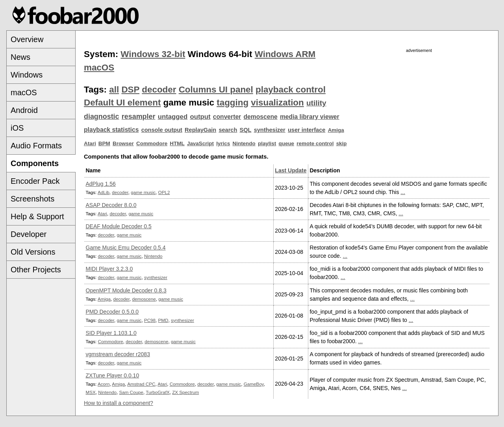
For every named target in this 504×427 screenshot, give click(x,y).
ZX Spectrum (185, 392)
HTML (177, 143)
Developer (29, 234)
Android (24, 110)
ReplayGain (200, 130)
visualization (277, 103)
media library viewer (310, 117)
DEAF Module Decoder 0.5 (119, 226)
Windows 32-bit (153, 54)
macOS (24, 92)
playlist (267, 143)
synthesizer (270, 130)
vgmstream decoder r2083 (118, 354)
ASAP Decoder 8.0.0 (111, 205)
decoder (159, 90)
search (228, 130)
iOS (17, 128)
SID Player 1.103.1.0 (111, 333)
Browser (123, 143)
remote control (315, 143)
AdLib (104, 192)
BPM (104, 143)
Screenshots (32, 199)
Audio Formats (36, 146)
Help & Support (37, 216)
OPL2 (164, 192)
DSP (130, 90)
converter (227, 117)
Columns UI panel (216, 90)
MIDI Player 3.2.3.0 (109, 269)
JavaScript (200, 143)
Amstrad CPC (141, 384)
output (200, 117)
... (403, 192)
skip (342, 143)
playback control (291, 90)
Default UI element (122, 103)
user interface (307, 130)
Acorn (104, 384)
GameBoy (254, 384)
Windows (27, 75)
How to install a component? (119, 403)
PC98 (150, 320)
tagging (233, 103)
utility (316, 103)
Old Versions (33, 252)
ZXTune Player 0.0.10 (113, 375)
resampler (139, 116)
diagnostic (102, 116)
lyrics (223, 143)
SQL (246, 130)
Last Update (291, 170)
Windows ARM (285, 54)
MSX (91, 392)
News (20, 57)
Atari (90, 143)
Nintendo (244, 143)
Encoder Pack (35, 181)
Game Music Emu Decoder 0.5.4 (126, 248)
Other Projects (36, 270)
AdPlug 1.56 (101, 184)
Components (35, 163)
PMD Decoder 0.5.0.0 (112, 312)
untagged (173, 117)
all (114, 90)
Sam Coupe (131, 392)
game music (143, 192)
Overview (27, 39)
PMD (163, 320)
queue (287, 143)
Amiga (336, 130)
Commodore (152, 143)
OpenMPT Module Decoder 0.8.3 (126, 290)
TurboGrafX (157, 392)
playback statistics (111, 130)
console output (162, 130)
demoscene (260, 117)
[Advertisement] (419, 109)
